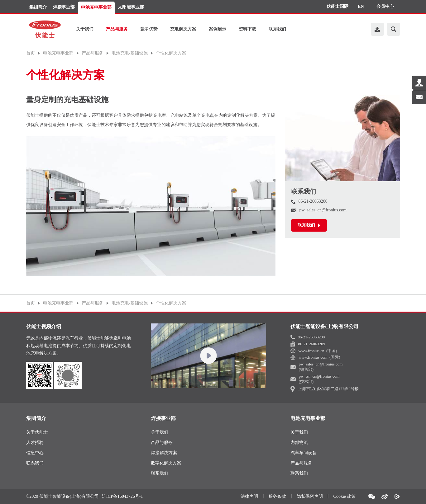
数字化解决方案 (166, 463)
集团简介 (38, 7)
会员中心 (385, 6)
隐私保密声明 (310, 496)
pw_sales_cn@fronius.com (319, 210)
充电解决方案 (183, 29)
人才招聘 (35, 443)
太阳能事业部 (131, 7)
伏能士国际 (337, 6)
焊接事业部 (64, 7)
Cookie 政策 (345, 496)
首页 (31, 53)
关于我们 (85, 29)
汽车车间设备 (304, 453)
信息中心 (35, 453)
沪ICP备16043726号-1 (122, 497)
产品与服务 (117, 29)
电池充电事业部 (96, 7)
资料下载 (247, 29)
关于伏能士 (37, 432)
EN (361, 6)
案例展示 (218, 29)
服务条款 (277, 496)
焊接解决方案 (164, 453)
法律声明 (249, 496)
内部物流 (299, 443)
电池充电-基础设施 (130, 53)
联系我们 (277, 29)
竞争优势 (149, 29)
